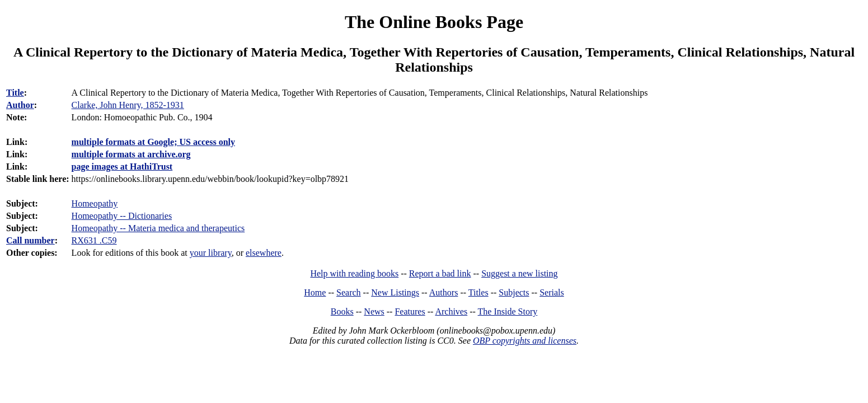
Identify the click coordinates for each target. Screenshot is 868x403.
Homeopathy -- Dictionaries (122, 216)
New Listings (395, 292)
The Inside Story (508, 311)
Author (20, 105)
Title (15, 93)
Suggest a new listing (519, 273)
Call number (31, 240)
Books (342, 311)
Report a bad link (440, 273)
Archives (451, 311)
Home (315, 292)
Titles (478, 292)
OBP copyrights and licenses (525, 341)
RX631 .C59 (94, 240)
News (374, 311)
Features (410, 311)
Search (349, 292)
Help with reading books (354, 273)
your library (211, 253)
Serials (552, 292)
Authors (444, 292)
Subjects (514, 292)
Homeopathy (95, 203)
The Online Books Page (434, 22)
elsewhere (264, 253)
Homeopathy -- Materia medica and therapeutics (158, 228)
